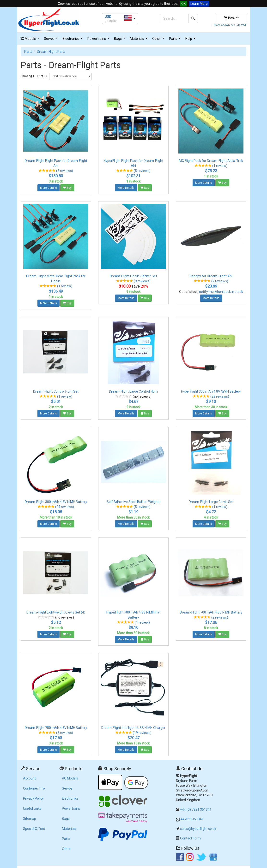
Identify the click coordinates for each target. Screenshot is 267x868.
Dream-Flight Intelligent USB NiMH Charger (133, 728)
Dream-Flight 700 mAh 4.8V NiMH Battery (211, 612)
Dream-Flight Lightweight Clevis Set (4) (56, 612)
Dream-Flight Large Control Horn (133, 391)
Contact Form (190, 838)
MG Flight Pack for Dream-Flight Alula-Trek (211, 161)
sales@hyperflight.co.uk (198, 829)
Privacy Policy (33, 798)
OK (183, 4)
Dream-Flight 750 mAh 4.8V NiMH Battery (56, 728)
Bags (120, 40)
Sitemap (30, 819)
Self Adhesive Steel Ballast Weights (133, 502)
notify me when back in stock (221, 292)
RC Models (30, 40)
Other (159, 40)
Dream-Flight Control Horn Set (56, 391)
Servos (52, 40)
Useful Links (32, 809)
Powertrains (99, 40)
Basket (231, 18)
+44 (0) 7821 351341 (196, 809)
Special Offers (34, 829)
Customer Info (34, 788)
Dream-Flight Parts (51, 52)
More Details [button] (49, 188)
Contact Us (192, 769)
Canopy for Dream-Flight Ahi (211, 276)
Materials (139, 40)
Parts (175, 40)
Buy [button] (67, 188)
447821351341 (192, 819)
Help (191, 40)
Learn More (199, 4)
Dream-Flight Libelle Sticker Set (133, 276)
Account (29, 778)
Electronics (73, 40)
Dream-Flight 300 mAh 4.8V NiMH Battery (56, 502)
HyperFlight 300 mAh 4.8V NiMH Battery (211, 391)
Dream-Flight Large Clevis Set (211, 502)
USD (108, 17)
